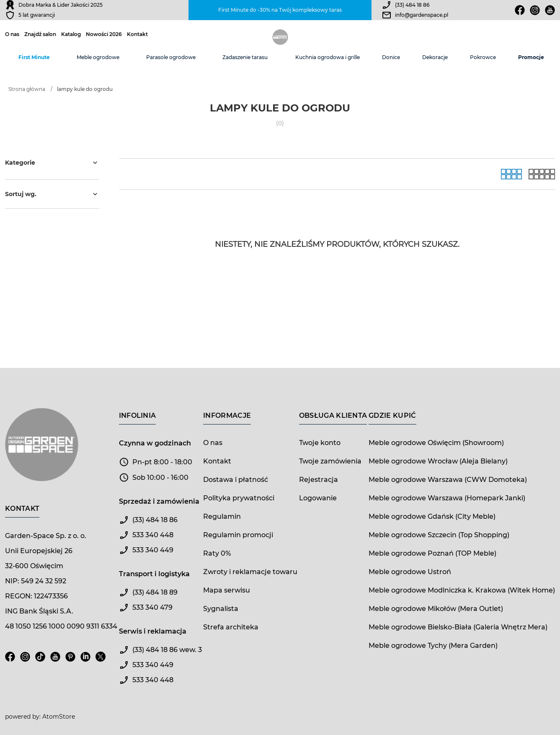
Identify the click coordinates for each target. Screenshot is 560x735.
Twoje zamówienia (330, 461)
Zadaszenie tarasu (245, 57)
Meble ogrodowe (98, 57)
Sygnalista (221, 609)
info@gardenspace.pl (422, 15)
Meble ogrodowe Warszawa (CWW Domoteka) (448, 480)
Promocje (531, 57)
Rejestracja (319, 480)
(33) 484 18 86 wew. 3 (167, 650)
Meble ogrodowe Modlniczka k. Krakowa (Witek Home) (462, 590)
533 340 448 (153, 535)
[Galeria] (511, 174)
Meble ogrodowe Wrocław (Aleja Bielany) (438, 461)
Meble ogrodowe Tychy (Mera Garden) (433, 646)
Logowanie (318, 498)
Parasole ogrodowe (171, 57)
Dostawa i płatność (236, 480)
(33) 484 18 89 (155, 592)
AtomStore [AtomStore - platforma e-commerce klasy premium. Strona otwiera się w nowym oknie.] (59, 717)
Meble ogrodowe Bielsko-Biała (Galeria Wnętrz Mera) (458, 627)
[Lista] (542, 174)
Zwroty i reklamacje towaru (250, 572)
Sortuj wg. (52, 194)
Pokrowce (483, 57)
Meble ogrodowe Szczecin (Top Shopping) (439, 535)
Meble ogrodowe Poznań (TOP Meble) (432, 553)
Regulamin (222, 516)
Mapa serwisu (227, 590)
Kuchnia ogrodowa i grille (328, 57)
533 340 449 (153, 550)
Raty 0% (217, 553)
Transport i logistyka (154, 574)
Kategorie (52, 163)
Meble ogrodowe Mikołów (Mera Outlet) (436, 609)
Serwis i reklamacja (153, 631)
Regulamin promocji (238, 535)
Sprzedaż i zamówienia (159, 501)
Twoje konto (320, 443)
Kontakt (137, 34)
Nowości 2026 (104, 34)
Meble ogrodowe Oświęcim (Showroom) (436, 443)
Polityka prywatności (239, 498)
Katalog (71, 34)
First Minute (34, 57)
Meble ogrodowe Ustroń (410, 572)
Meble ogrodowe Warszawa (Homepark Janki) (447, 498)
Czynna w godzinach (155, 443)
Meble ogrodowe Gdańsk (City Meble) (432, 516)
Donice (391, 57)
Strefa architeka (231, 627)
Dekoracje (435, 57)
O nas (12, 34)
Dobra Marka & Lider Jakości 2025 (61, 5)
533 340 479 (152, 607)
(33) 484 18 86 (412, 5)
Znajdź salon (40, 34)
